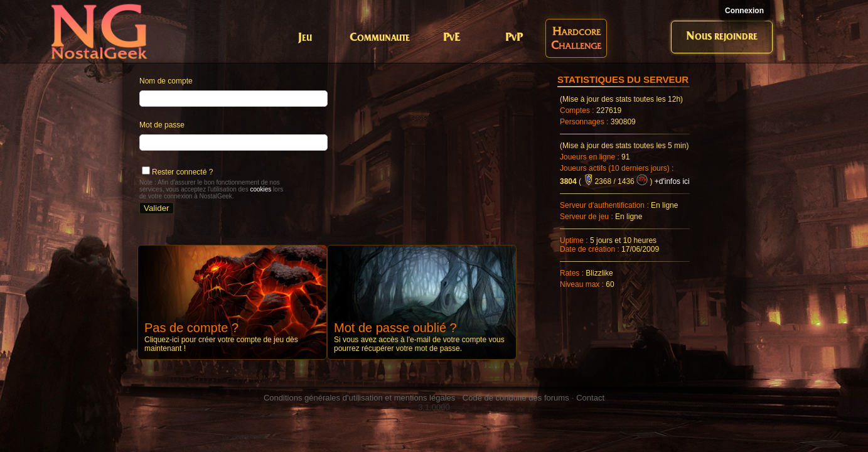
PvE (452, 38)
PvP (514, 38)
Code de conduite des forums (516, 398)
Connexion (744, 11)
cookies (260, 189)
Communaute (380, 38)
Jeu (305, 38)
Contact (590, 398)
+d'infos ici (672, 181)
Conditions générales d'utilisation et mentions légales (359, 398)
